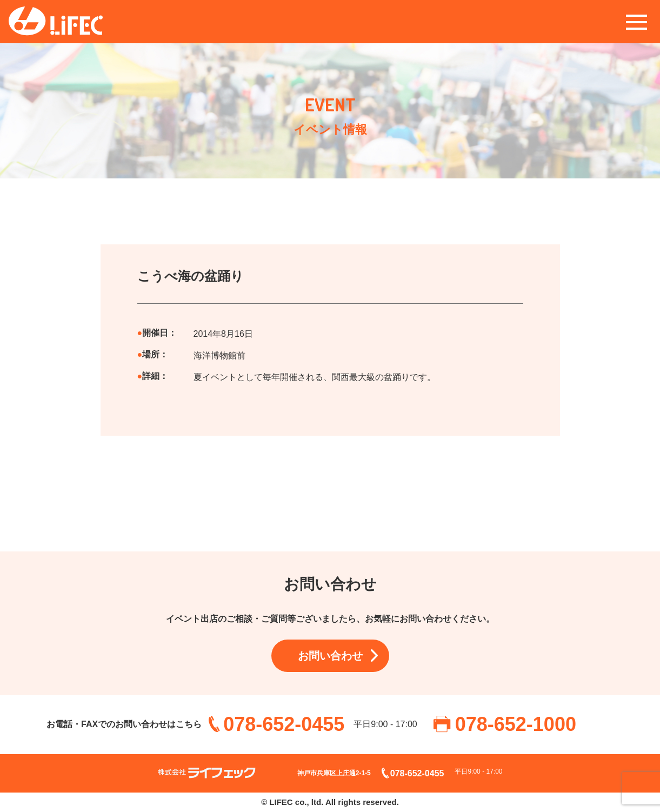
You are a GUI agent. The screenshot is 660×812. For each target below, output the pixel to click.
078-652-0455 (284, 724)
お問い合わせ (330, 656)
